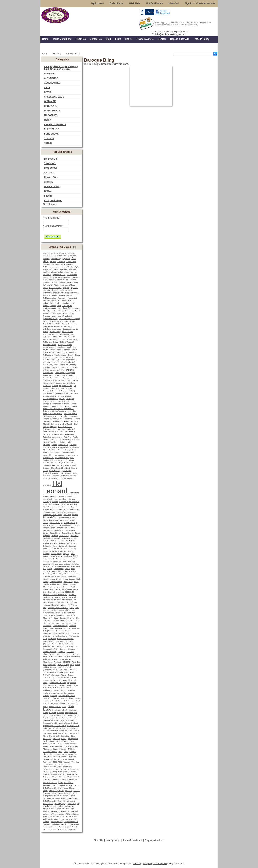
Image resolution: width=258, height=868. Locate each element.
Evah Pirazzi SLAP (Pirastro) (64, 429)
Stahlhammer (74, 731)
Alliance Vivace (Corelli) (64, 267)
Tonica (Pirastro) (50, 764)
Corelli (46, 378)
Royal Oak (72, 683)
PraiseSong (59, 659)
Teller (66, 751)
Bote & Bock (57, 337)
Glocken (75, 468)
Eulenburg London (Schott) (62, 424)
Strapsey (56, 739)
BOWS (48, 92)
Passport (60, 631)
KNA (73, 554)
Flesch (54, 445)
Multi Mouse (48, 600)
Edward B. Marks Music (53, 414)
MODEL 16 (70, 592)
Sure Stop (67, 746)
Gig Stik (62, 463)
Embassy (74, 416)
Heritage (66, 507)
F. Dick (61, 434)
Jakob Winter (70, 530)
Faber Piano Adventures (53, 437)
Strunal (52, 744)
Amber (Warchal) (50, 277)
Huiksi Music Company (58, 520)
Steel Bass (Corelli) (60, 733)
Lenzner (47, 566)
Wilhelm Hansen (58, 814)
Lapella (72, 559)
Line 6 (67, 569)
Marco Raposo (69, 579)
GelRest (53, 460)
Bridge (56, 342)
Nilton (58, 613)
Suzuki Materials (60, 749)
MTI (63, 597)
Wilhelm (46, 814)
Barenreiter (69, 311)
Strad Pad (47, 739)
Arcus (57, 290)
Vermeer (47, 785)
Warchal (53, 809)
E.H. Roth (61, 401)
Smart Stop (61, 715)
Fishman (47, 445)
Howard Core (51, 177)
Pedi (68, 633)
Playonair (59, 654)
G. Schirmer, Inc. (62, 458)
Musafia (57, 600)
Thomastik (72, 757)
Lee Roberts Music (63, 564)
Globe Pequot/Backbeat (60, 468)
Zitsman (46, 829)
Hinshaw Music (49, 512)
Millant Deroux (55, 589)
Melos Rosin (48, 587)
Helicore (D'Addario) (51, 504)
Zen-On (75, 827)
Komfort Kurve (57, 556)
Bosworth (47, 337)
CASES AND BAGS (54, 97)
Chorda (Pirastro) (68, 362)
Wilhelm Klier (55, 816)
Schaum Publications (67, 696)
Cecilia (74, 350)
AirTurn (53, 262)
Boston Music (55, 332)
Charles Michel (60, 355)
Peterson (47, 646)
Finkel (69, 442)
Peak (55, 633)
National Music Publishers (58, 608)
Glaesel (73, 465)
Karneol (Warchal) (60, 546)
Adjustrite (66, 259)
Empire (46, 419)
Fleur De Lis (63, 445)
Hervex (73, 507)
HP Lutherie (64, 517)
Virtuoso (69, 791)
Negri (72, 608)
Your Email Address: (53, 226)
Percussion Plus (58, 636)
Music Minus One (69, 600)
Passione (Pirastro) (63, 628)
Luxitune (66, 571)
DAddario (47, 386)
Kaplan (46, 543)
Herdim (58, 507)
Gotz (62, 473)
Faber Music (70, 434)
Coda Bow (64, 367)
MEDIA (48, 120)
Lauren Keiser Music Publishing (63, 561)
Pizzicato (70, 652)
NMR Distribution (68, 613)
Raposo (53, 667)
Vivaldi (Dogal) (60, 804)
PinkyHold (71, 649)
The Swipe (47, 757)
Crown (54, 380)
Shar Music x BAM (60, 710)
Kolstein (46, 556)
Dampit (55, 386)
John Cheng (64, 536)
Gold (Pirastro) (55, 471)
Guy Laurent (54, 478)
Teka (60, 751)
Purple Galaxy (63, 665)
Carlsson (66, 350)
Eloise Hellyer (63, 416)
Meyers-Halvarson (62, 587)
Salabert (47, 690)
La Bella (64, 559)
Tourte (68, 764)
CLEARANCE (51, 78)
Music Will (55, 605)
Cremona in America (71, 378)
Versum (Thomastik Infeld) (62, 785)
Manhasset (72, 576)
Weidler (46, 811)
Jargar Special (68, 533)
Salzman (63, 690)
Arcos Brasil (48, 290)
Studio (66, 744)
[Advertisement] (129, 851)
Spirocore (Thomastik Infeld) (54, 726)
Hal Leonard (51, 159)
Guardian (47, 476)
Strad (73, 736)
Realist (61, 667)
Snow (58, 718)
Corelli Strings (55, 378)
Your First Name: (52, 218)
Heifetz (55, 502)
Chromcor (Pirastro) (68, 365)
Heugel (46, 509)
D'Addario (71, 383)
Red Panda (63, 672)
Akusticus (61, 262)
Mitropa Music (58, 592)
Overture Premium (60, 626)
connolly (49, 182)
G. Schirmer (70, 455)
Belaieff (61, 316)
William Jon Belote (69, 816)
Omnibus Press (58, 620)
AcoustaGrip (56, 259)
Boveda (67, 337)
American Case (64, 277)
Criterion (47, 380)
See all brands (50, 204)
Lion (73, 569)
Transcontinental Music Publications (58, 767)
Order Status (116, 3)
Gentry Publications (66, 460)
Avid (59, 306)
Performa (52, 639)
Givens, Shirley (49, 465)
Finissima (62, 442)
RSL (45, 685)
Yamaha (46, 827)
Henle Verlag (48, 507)
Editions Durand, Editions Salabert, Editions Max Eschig (60, 407)
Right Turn (56, 677)
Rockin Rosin (55, 680)
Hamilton (54, 496)
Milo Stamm (67, 589)
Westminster (65, 811)
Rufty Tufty (47, 688)
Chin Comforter (54, 362)
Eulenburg (56, 421)
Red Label (63, 670)
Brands (57, 54)
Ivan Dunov (59, 530)
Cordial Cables (59, 375)
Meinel (65, 584)
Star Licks (47, 733)
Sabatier (57, 688)
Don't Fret (74, 393)
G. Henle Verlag (52, 187)
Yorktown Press (57, 827)
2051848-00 (59, 253)
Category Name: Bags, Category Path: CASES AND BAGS (61, 68)
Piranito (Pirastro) (50, 652)
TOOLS (48, 143)
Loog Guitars (56, 571)
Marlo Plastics (56, 584)
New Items (50, 74)
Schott (71, 698)
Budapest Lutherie (65, 345)
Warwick (61, 809)
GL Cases (65, 465)
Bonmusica (57, 329)
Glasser (46, 468)
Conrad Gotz (48, 373)
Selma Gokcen (55, 707)
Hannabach (48, 499)
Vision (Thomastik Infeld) (61, 793)
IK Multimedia (69, 523)
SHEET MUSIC (52, 129)
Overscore (47, 626)
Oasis (56, 618)
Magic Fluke (53, 574)
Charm (70, 355)
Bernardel (72, 324)
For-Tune (53, 450)
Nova (45, 615)
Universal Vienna (59, 779)
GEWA (48, 191)
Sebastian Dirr (72, 703)
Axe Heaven (67, 306)
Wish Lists (135, 3)
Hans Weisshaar (60, 499)
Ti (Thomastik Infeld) (66, 759)
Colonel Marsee (49, 370)
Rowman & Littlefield (58, 683)
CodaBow (74, 367)
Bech (54, 316)
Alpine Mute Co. (59, 275)
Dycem (53, 401)
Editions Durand (56, 406)
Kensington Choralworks (53, 548)
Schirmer (55, 698)
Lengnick (75, 564)
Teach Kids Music (50, 751)
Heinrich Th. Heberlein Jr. (69, 502)
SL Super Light (49, 715)
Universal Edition (59, 777)
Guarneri (55, 476)
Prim (74, 662)
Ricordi (64, 675)
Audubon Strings (69, 303)
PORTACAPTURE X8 (57, 657)
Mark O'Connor (56, 582)
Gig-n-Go (70, 463)
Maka (53, 576)
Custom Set (61, 383)
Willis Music (48, 819)
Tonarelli (67, 762)
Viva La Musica (69, 801)
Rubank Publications (56, 685)
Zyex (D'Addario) (69, 829)
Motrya (58, 597)
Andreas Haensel (59, 282)
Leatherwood (48, 564)
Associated (62, 298)
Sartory (46, 696)
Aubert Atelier (55, 303)
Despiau (69, 388)
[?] (74, 247)
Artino (46, 295)
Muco (68, 597)
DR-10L (61, 396)
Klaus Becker (56, 554)
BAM (60, 308)
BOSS (46, 332)
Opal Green (70, 620)
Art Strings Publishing (70, 293)
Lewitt (50, 569)
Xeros (63, 824)
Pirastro (48, 196)
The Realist (48, 754)
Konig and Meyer (53, 200)
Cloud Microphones (51, 367)
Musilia (64, 605)
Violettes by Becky (56, 791)
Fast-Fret (68, 437)
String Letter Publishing (59, 741)
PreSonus (58, 662)
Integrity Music (63, 528)
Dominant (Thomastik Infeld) (64, 391)
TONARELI (57, 762)
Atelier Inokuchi (68, 300)
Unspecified (50, 168)
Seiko (45, 707)
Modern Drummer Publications (55, 595)
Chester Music (67, 357)
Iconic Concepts (56, 523)
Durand (46, 401)
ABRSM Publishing (61, 256)
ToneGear (75, 762)
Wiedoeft (75, 811)
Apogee (66, 288)
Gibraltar (54, 463)
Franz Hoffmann (64, 450)
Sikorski (52, 713)
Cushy (52, 383)
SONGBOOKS (51, 134)
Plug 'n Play (69, 654)
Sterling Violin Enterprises (59, 736)
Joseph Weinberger (62, 538)
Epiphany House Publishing (61, 419)
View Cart (174, 3)
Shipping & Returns (155, 840)
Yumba (68, 827)
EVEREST (59, 432)
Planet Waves (49, 654)
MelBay (73, 584)
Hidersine (54, 509)
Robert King (66, 677)
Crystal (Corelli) (64, 380)
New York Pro (49, 613)
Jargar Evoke (55, 533)
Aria (62, 290)
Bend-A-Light (63, 321)
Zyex (59, 829)
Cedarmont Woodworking (53, 352)
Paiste (51, 628)
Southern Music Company (54, 720)
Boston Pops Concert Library (64, 334)
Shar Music (50, 163)
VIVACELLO (48, 804)
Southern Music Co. (70, 718)
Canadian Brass (50, 347)
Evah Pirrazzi (48, 432)
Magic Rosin (64, 574)
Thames (73, 751)
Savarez (54, 696)
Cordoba (70, 375)
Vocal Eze (72, 804)
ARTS (47, 88)
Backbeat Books (50, 308)
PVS (72, 665)
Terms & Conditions (132, 840)
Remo (71, 672)
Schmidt (64, 698)
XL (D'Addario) (73, 824)
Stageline (63, 731)
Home (45, 54)
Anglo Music (59, 285)
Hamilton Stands (65, 496)
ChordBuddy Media (51, 365)
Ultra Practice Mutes (57, 774)
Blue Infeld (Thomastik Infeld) (60, 326)
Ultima (66, 772)
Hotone (75, 515)
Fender (75, 437)
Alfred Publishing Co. (52, 264)
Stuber (60, 744)
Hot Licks (67, 515)
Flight (45, 450)
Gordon (55, 473)
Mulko (75, 597)
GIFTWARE (50, 101)
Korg (45, 559)
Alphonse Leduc (56, 272)
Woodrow (56, 824)
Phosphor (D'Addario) (66, 646)
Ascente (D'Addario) (57, 295)
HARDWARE (51, 106)
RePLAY (47, 675)
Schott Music (69, 701)
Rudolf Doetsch (72, 685)
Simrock (60, 713)
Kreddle (52, 559)
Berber (72, 321)
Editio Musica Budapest (60, 404)
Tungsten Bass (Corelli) (53, 769)
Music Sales (60, 602)
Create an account (206, 3)
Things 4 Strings (59, 757)
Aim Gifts (49, 173)
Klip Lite (66, 554)
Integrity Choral (49, 528)
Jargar (46, 533)
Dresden (69, 396)
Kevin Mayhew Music (58, 551)
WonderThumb (57, 822)
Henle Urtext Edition (69, 504)
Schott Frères (57, 701)
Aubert (46, 303)
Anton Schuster (55, 288)
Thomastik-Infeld (50, 759)
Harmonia (72, 499)
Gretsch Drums (71, 473)
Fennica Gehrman (50, 439)
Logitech (47, 571)
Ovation (75, 623)
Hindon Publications (71, 509)
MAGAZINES (51, 115)
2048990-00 (48, 253)
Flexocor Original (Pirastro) (69, 447)
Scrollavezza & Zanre (56, 703)
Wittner (69, 819)
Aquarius (74, 288)
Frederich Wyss (68, 452)
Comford (61, 370)
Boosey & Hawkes (70, 329)
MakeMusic (62, 576)
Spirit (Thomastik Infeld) (68, 723)
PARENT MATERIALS (55, 125)
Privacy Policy (113, 840)
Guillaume (64, 476)
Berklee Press (61, 324)
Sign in (188, 3)
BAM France (68, 308)
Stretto (64, 739)
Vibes (45, 791)
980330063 (48, 256)
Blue (45, 326)
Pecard (61, 633)
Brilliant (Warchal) (67, 342)
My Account (98, 3)
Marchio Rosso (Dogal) (52, 579)
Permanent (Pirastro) (66, 639)
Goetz (46, 471)
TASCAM (72, 749)
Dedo (62, 388)
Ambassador (72, 275)
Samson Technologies (58, 693)
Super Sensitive (55, 746)
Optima (51, 623)
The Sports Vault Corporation (65, 754)
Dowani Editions (50, 396)
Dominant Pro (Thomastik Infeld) (56, 393)
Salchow (55, 690)
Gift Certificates (154, 3)
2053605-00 (70, 253)
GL (58, 465)
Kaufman (72, 546)
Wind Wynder (59, 819)
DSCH (62, 399)
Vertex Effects (69, 788)
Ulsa (60, 772)
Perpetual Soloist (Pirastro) (63, 644)
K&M (73, 541)
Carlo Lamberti (56, 350)
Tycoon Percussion (71, 769)
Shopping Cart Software (155, 864)
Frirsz (45, 455)
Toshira (61, 764)
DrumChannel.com (51, 399)
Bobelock (47, 329)
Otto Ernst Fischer (63, 623)
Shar (64, 707)
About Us (98, 840)
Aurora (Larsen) (49, 306)
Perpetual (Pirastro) (51, 641)
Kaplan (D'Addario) (58, 543)
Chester (57, 357)
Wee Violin (70, 809)
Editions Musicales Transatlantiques (57, 411)
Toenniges (47, 762)
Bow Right (53, 339)
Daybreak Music (66, 386)
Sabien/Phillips (67, 688)
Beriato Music (49, 324)
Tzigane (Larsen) (50, 772)
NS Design (61, 615)
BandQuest (59, 311)
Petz (54, 646)
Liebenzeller (59, 569)
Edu (74, 411)
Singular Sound (71, 713)
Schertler (47, 698)
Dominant (47, 391)
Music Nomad (49, 602)
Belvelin (53, 321)
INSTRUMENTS (52, 111)
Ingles (77, 525)
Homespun (61, 512)
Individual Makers (66, 525)
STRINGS (49, 138)
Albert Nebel (71, 262)
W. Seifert (59, 806)
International (48, 530)
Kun (58, 559)
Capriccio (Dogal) (64, 347)
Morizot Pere (48, 597)
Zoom (53, 829)
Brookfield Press (50, 345)
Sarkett (71, 693)
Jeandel (55, 536)
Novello (52, 615)
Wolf (75, 819)
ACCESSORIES (52, 83)
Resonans (55, 675)
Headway (47, 502)
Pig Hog (62, 649)
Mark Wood (68, 582)
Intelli (72, 528)
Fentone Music (65, 439)
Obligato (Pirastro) (67, 618)
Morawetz (72, 595)
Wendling (54, 811)
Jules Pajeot (65, 541)
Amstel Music (62, 280)
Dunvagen (70, 399)
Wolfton (46, 822)
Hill (61, 509)
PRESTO (67, 662)
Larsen (46, 561)
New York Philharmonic (66, 610)
